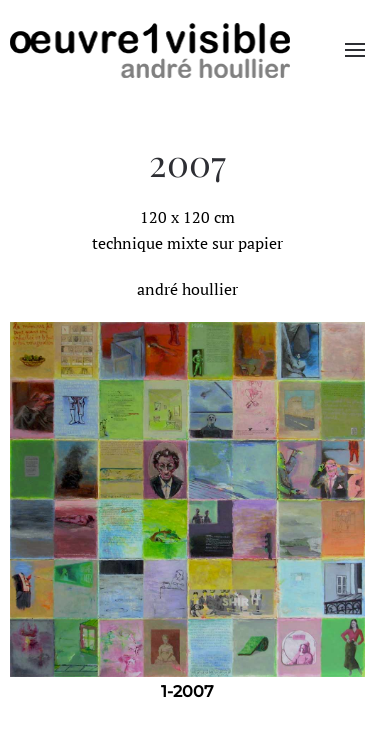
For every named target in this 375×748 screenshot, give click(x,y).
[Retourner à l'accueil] (150, 50)
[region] (187, 515)
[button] (355, 50)
